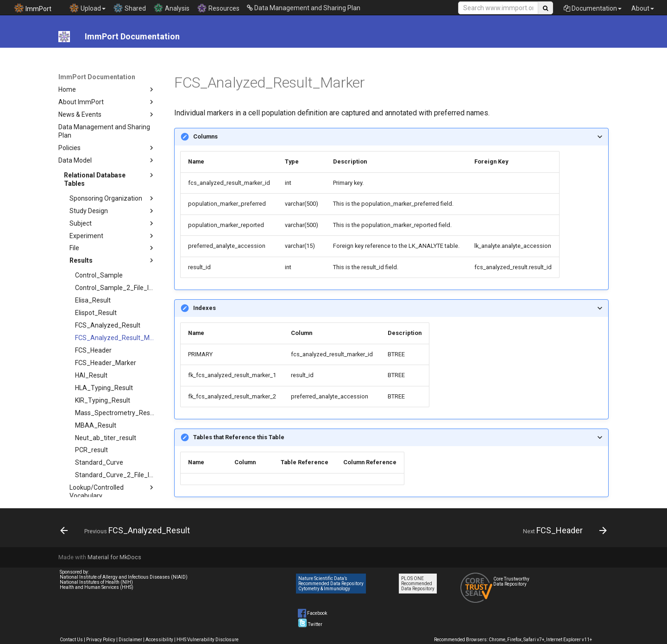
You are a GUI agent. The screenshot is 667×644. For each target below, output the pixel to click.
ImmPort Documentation (97, 77)
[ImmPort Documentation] (64, 37)
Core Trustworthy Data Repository (511, 581)
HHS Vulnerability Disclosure (208, 640)
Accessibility (159, 640)
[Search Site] (498, 8)
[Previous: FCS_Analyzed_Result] (128, 530)
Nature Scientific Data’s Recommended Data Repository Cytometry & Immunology (331, 584)
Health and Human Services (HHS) (97, 587)
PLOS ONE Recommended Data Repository (418, 584)
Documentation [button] (593, 8)
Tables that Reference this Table (239, 437)
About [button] (643, 8)
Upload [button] (87, 8)
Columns (205, 136)
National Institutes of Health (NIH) (96, 582)
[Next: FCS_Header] (562, 530)
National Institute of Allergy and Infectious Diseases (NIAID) (124, 577)
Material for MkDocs (114, 557)
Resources (218, 8)
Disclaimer (130, 640)
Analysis (171, 8)
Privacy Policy (101, 640)
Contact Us (71, 640)
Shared (129, 8)
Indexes (205, 308)
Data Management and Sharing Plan (304, 8)
